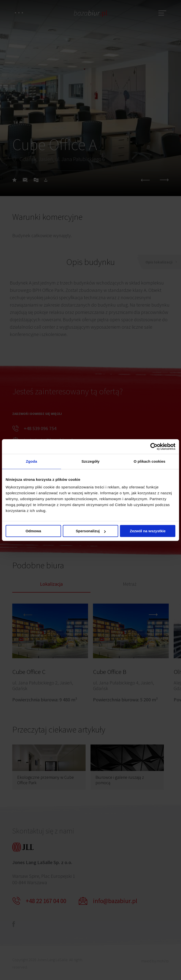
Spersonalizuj (91, 531)
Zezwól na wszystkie (148, 531)
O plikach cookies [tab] (149, 461)
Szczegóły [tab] (90, 461)
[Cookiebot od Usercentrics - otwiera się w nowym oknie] (154, 447)
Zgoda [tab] (32, 461)
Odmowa (33, 531)
